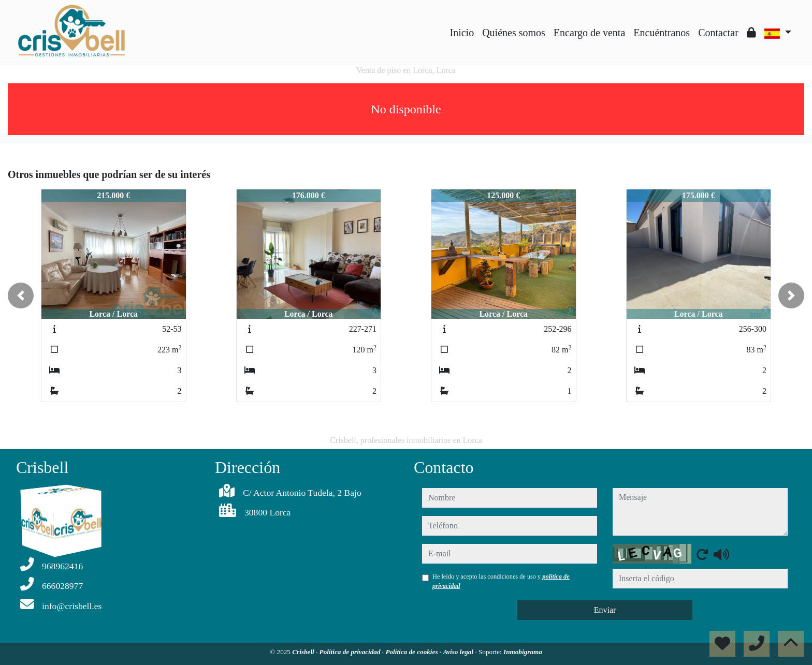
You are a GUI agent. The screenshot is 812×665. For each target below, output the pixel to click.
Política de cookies (412, 652)
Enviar (605, 610)
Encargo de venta (589, 33)
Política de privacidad (351, 652)
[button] (21, 295)
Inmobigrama (523, 652)
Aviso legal (459, 652)
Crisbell (304, 652)
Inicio (462, 33)
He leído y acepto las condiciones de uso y (501, 581)
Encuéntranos (662, 33)
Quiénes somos (514, 33)
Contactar (718, 33)
